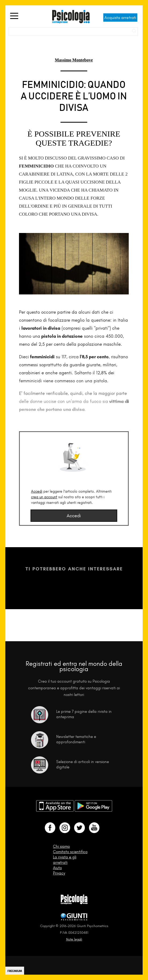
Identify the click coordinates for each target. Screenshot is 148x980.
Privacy (59, 873)
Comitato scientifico (70, 852)
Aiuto (57, 868)
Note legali (74, 939)
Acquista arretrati (120, 17)
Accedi (37, 491)
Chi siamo (61, 846)
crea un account (44, 497)
